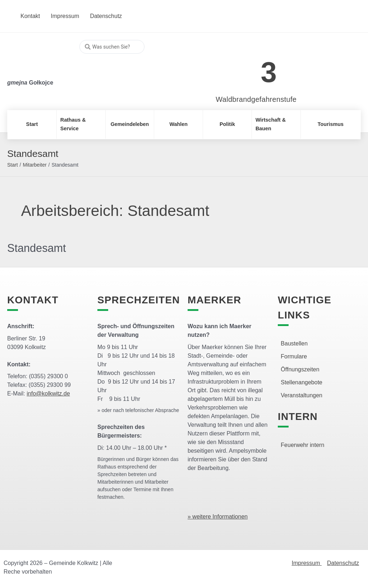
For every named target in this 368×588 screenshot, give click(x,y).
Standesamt (38, 248)
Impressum (307, 563)
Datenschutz (343, 563)
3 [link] (269, 72)
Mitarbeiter (34, 165)
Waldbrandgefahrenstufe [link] (256, 99)
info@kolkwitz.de (48, 393)
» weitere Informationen (218, 517)
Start (13, 165)
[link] (246, 68)
